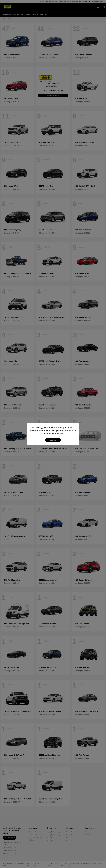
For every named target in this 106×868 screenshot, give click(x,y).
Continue (53, 440)
